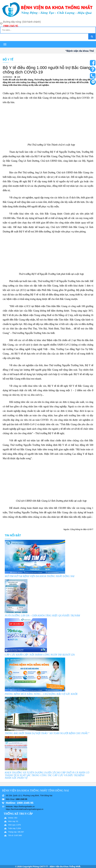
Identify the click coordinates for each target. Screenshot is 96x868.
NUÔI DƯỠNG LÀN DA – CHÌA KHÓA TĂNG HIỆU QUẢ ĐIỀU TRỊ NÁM (42, 616)
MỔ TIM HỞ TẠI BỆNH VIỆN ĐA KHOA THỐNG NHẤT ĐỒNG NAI (40, 576)
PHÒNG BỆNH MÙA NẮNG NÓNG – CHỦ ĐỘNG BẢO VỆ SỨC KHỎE (41, 694)
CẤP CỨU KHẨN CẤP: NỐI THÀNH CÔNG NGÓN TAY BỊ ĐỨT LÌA (40, 655)
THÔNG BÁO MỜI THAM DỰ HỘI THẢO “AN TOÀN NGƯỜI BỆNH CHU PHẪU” (47, 733)
